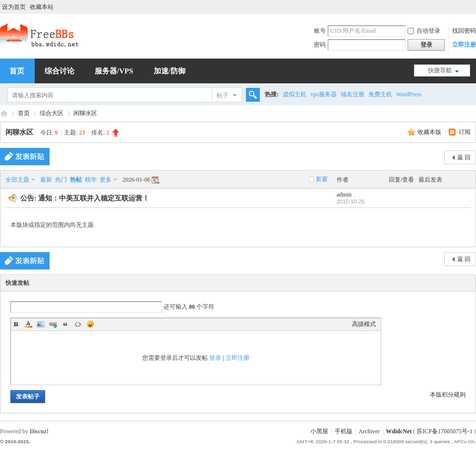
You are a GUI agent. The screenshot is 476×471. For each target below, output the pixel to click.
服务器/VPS (114, 71)
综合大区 (52, 113)
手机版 (344, 431)
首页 (24, 113)
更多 (106, 180)
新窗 (322, 179)
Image (41, 324)
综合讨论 (59, 71)
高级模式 (364, 324)
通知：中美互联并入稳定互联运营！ (94, 198)
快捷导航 (440, 70)
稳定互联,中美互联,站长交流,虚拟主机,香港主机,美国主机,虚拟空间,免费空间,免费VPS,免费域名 (4, 113)
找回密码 (464, 31)
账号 (320, 31)
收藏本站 (42, 7)
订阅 (465, 132)
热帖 (76, 180)
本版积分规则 (448, 395)
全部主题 (17, 180)
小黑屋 (319, 431)
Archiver (369, 431)
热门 (61, 180)
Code (78, 324)
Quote (65, 324)
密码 (320, 45)
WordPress (409, 94)
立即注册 (464, 45)
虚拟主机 (295, 94)
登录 (215, 358)
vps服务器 (324, 94)
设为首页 (14, 7)
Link (53, 324)
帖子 (223, 95)
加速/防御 (170, 71)
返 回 (464, 157)
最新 (46, 180)
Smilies (90, 324)
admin (344, 195)
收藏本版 (430, 132)
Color (28, 324)
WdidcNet (399, 431)
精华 (91, 180)
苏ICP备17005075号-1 (445, 431)
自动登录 (424, 31)
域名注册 (353, 94)
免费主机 (380, 94)
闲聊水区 (85, 113)
